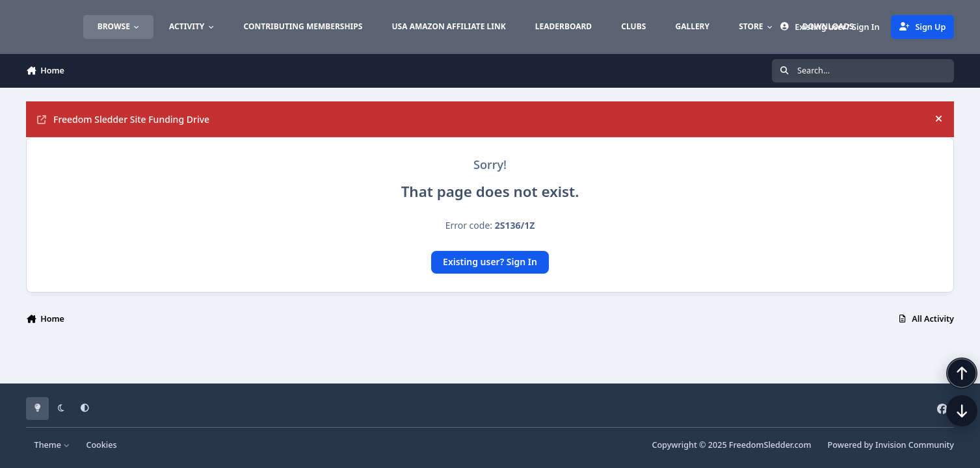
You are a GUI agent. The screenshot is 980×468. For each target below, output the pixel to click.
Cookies (101, 445)
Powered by (891, 445)
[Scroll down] (949, 437)
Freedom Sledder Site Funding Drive (123, 119)
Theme (52, 445)
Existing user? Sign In (490, 262)
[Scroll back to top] (949, 399)
